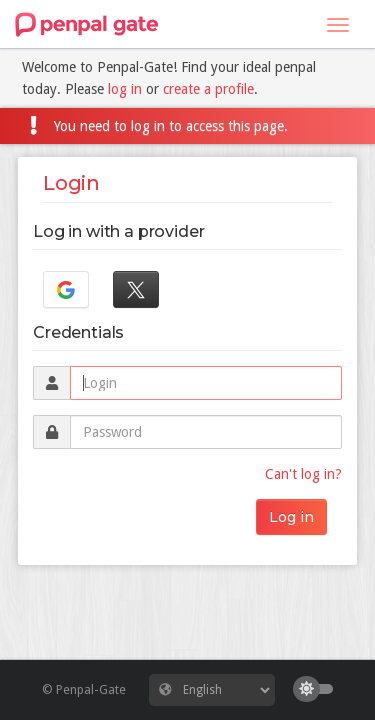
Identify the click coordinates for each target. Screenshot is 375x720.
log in (125, 89)
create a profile (208, 89)
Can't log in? (303, 474)
